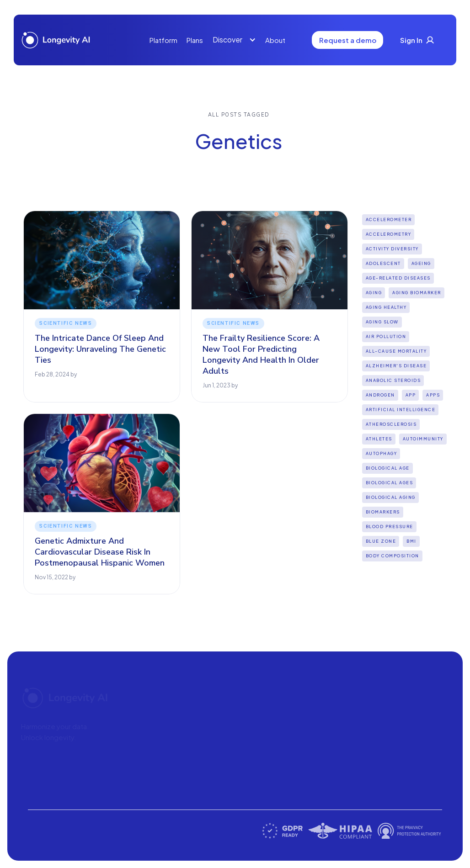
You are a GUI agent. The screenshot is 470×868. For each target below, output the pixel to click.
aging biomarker (417, 293)
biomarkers (383, 512)
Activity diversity (392, 249)
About (275, 40)
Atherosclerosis (391, 424)
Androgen (380, 395)
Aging (374, 293)
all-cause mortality (396, 351)
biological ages (390, 483)
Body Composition (393, 556)
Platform (163, 40)
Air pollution (386, 336)
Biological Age (388, 468)
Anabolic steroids (393, 380)
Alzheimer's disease (396, 366)
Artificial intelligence (401, 410)
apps (433, 395)
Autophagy (382, 453)
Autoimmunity (423, 439)
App (411, 395)
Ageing (421, 263)
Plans (195, 40)
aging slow (382, 322)
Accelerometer (389, 220)
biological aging (391, 497)
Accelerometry (389, 234)
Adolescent (383, 263)
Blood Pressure (390, 527)
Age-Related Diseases (398, 278)
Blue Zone (381, 541)
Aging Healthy (386, 307)
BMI (411, 541)
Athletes (379, 439)
